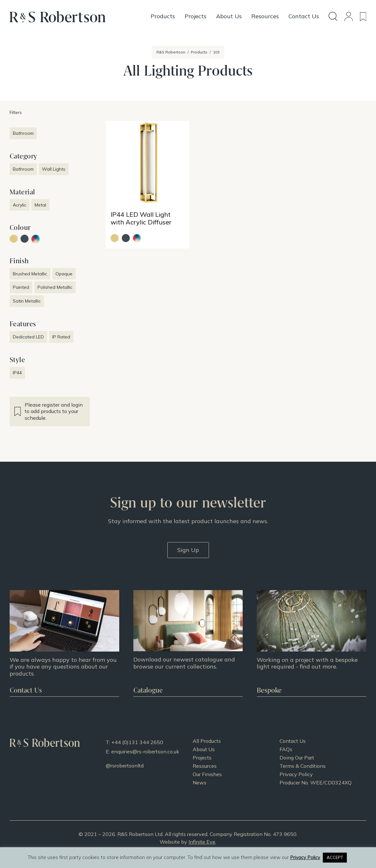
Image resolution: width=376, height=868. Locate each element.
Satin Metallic (27, 301)
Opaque (64, 274)
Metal (40, 205)
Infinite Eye (202, 842)
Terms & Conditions (303, 766)
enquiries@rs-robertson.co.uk (145, 751)
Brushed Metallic (30, 274)
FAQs (286, 749)
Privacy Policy (296, 774)
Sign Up (188, 550)
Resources (205, 766)
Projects (202, 758)
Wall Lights (54, 169)
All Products (207, 741)
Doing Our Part (297, 758)
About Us (204, 749)
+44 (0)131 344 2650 (137, 742)
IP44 (17, 373)
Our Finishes (207, 774)
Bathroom (23, 133)
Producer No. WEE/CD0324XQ (316, 783)
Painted (21, 287)
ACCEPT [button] (335, 857)
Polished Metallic (55, 287)
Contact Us (293, 741)
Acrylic (20, 205)
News (200, 783)
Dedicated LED (28, 337)
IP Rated (61, 337)
